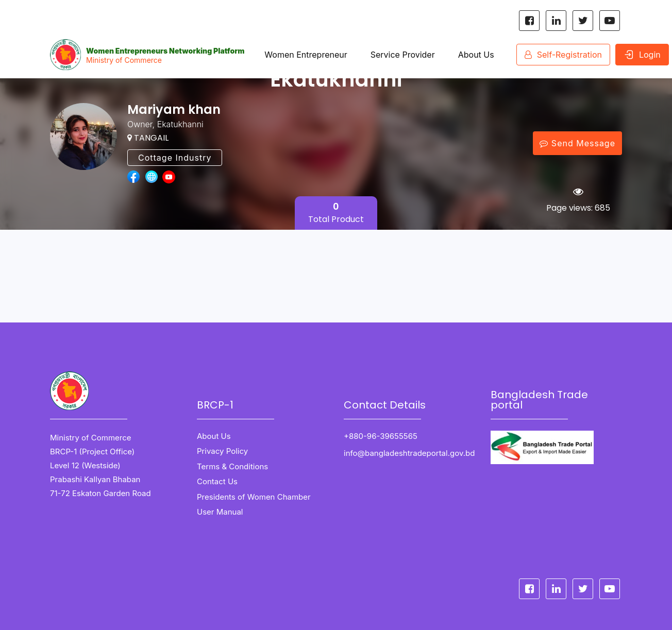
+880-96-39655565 (382, 436)
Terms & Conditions (232, 466)
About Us (476, 55)
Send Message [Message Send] (577, 143)
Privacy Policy (222, 451)
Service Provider (402, 55)
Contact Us (217, 481)
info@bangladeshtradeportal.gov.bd (409, 453)
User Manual (220, 512)
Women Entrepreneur (306, 55)
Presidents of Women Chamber (254, 497)
